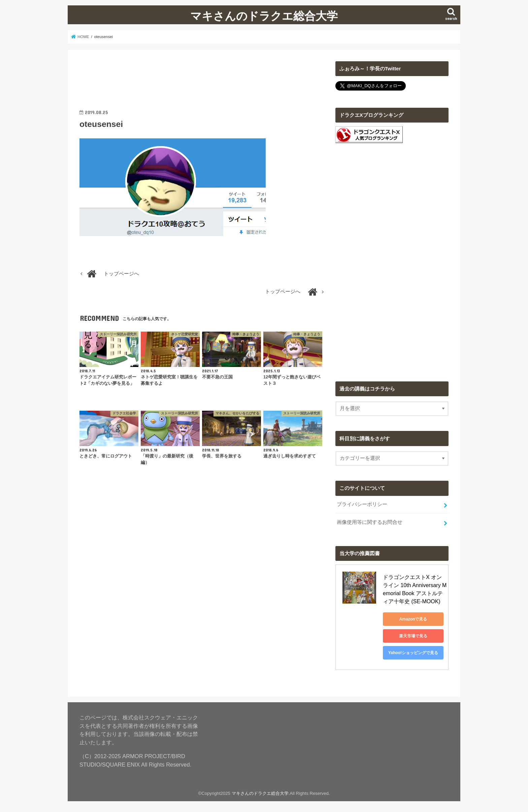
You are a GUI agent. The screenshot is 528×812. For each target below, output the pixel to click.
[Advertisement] (202, 76)
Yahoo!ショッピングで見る (413, 653)
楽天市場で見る (413, 636)
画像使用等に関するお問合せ (370, 522)
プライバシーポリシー (362, 504)
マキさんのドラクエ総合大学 (264, 16)
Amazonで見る (413, 619)
